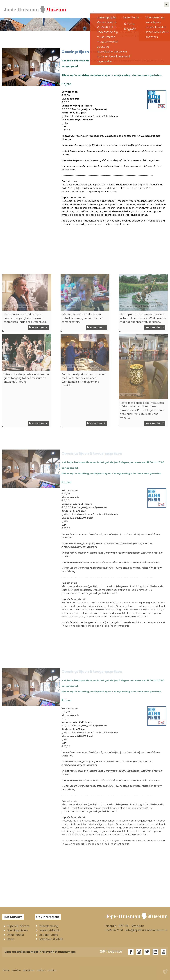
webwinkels (143, 5)
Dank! (11, 939)
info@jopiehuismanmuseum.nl (146, 930)
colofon (16, 970)
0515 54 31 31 (114, 930)
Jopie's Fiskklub (50, 930)
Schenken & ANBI (52, 939)
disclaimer (29, 970)
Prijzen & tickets (19, 926)
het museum (127, 36)
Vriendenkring (49, 926)
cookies (52, 970)
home (6, 970)
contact (158, 5)
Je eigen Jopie (49, 935)
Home (114, 36)
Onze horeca (16, 935)
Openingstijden (18, 930)
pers (131, 5)
